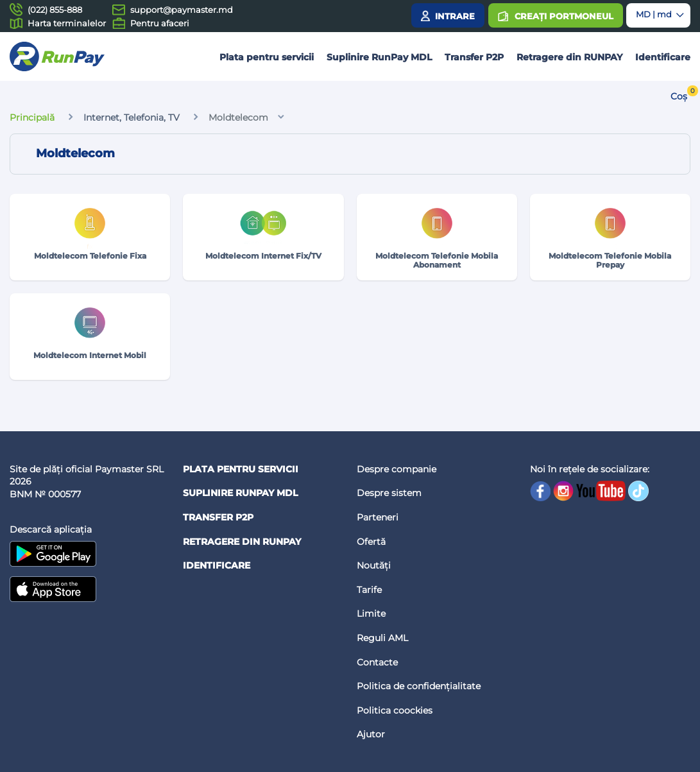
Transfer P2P (474, 57)
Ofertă (371, 542)
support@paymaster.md (182, 10)
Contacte (377, 662)
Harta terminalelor (67, 23)
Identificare (663, 57)
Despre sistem (389, 493)
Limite (371, 613)
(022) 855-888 (55, 10)
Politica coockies (395, 710)
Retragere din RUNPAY (569, 57)
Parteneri (378, 517)
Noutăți (374, 565)
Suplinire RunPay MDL (379, 57)
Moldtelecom (238, 117)
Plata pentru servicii (267, 57)
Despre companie (397, 469)
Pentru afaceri (160, 23)
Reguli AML (382, 638)
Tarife (369, 590)
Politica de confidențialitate (419, 686)
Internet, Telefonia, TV (132, 117)
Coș (679, 96)
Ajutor (371, 734)
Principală (32, 117)
